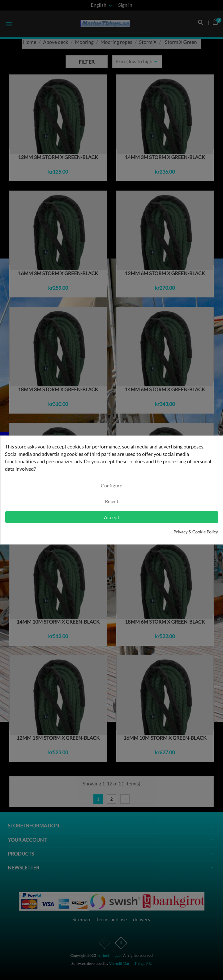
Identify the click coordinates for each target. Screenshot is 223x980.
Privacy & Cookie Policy (196, 532)
